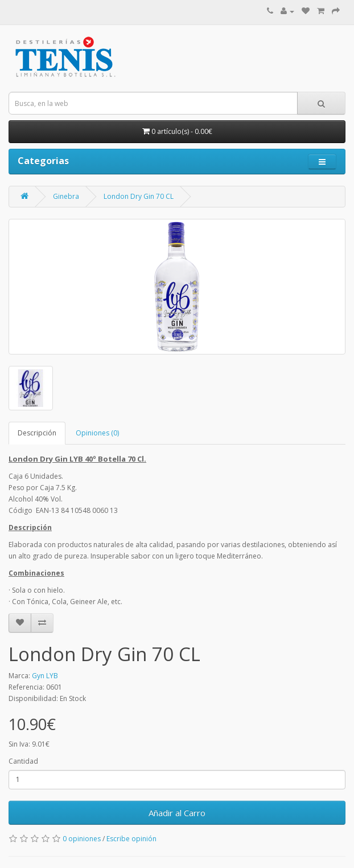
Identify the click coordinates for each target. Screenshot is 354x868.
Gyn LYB (45, 676)
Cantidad (23, 761)
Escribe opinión (131, 839)
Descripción (37, 433)
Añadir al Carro (177, 813)
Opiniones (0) (97, 433)
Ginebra (66, 196)
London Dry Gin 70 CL (139, 196)
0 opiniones (82, 839)
